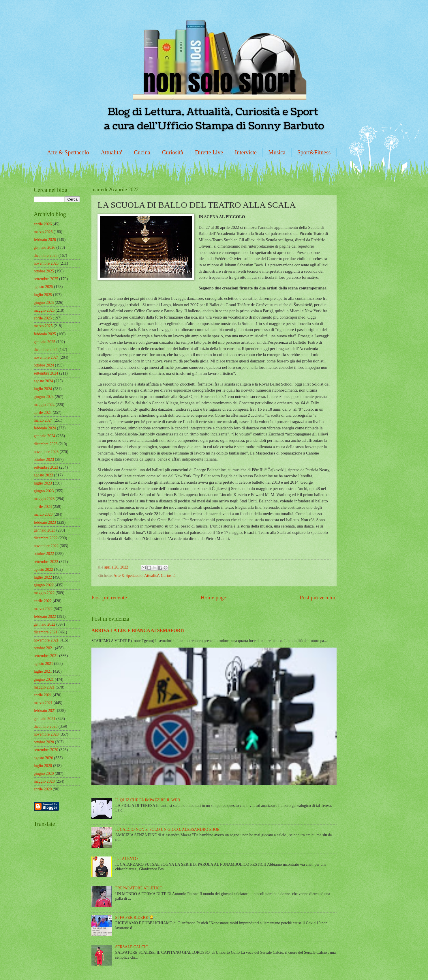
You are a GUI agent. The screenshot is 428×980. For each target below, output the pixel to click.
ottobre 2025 (44, 271)
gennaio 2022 (45, 624)
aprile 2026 (43, 224)
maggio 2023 (44, 499)
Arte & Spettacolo (68, 152)
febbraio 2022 (45, 617)
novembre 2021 (46, 640)
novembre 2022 (46, 546)
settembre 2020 (46, 750)
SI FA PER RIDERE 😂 (135, 918)
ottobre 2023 (44, 460)
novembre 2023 (46, 452)
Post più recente (109, 597)
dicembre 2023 (46, 444)
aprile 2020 (43, 789)
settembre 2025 (46, 279)
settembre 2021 (46, 656)
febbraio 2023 (45, 522)
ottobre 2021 (44, 648)
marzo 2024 (43, 420)
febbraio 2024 (45, 428)
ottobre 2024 (44, 365)
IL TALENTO (127, 859)
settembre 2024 (46, 373)
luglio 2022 (43, 577)
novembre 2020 (46, 734)
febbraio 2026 (45, 240)
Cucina (142, 152)
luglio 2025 (43, 295)
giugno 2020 (44, 774)
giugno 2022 (44, 585)
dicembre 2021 (46, 632)
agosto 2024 (43, 381)
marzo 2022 (43, 609)
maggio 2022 (44, 593)
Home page (213, 597)
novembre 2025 (46, 263)
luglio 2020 (43, 766)
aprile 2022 (43, 601)
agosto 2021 (43, 664)
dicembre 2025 (46, 256)
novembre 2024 (46, 357)
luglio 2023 (43, 483)
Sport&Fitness (314, 152)
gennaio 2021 (45, 719)
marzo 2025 (43, 326)
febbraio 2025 (45, 334)
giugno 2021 (44, 679)
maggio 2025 (44, 310)
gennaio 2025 (45, 342)
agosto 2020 (43, 758)
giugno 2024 (44, 397)
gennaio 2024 (45, 436)
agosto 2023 (43, 475)
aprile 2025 (43, 318)
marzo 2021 (43, 703)
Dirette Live (209, 152)
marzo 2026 (43, 232)
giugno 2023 (44, 491)
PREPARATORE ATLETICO (139, 888)
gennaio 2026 (45, 247)
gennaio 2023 (45, 530)
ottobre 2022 (44, 554)
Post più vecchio (318, 597)
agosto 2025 (43, 287)
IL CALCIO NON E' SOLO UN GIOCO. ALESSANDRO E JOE (167, 830)
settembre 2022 (46, 562)
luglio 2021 (43, 671)
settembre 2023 (46, 467)
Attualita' (112, 152)
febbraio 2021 (45, 711)
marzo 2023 (43, 514)
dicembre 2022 (46, 538)
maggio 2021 (44, 687)
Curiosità (173, 152)
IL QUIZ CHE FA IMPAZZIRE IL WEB (148, 800)
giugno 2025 (44, 303)
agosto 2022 (43, 570)
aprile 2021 (43, 695)
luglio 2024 (43, 389)
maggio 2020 (44, 781)
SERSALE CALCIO (132, 947)
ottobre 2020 (44, 742)
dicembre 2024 (46, 350)
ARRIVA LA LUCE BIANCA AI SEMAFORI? (138, 630)
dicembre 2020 (46, 726)
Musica (277, 152)
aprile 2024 (43, 413)
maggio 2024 (44, 405)
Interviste (246, 152)
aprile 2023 (43, 507)
